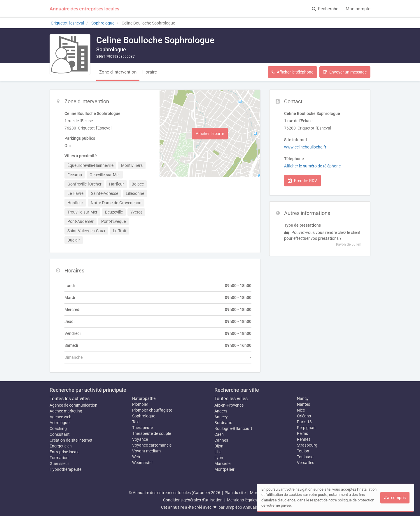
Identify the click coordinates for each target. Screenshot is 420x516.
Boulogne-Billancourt (233, 428)
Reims (302, 433)
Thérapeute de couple (152, 433)
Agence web (61, 417)
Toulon (303, 451)
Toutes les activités (70, 399)
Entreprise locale (64, 452)
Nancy (303, 398)
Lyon (219, 458)
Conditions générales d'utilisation (193, 500)
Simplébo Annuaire (242, 507)
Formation (59, 458)
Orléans (304, 416)
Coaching (58, 428)
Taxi (136, 422)
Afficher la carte (210, 134)
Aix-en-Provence (229, 405)
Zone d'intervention (118, 72)
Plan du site (235, 493)
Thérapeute (142, 428)
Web (136, 457)
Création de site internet (71, 440)
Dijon (219, 446)
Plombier (140, 404)
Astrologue (60, 423)
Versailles (306, 463)
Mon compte (358, 9)
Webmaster (142, 463)
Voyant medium (146, 451)
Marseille (222, 463)
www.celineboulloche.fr (305, 147)
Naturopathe (144, 398)
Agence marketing (66, 411)
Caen (219, 434)
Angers (221, 411)
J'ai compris (395, 498)
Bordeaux (223, 423)
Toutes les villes (231, 399)
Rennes (304, 439)
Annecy (221, 417)
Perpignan (306, 428)
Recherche (325, 9)
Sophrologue (144, 416)
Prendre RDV (302, 181)
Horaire (150, 72)
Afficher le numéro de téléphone (312, 166)
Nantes (303, 404)
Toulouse (305, 457)
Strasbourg (307, 445)
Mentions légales (242, 500)
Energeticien (61, 446)
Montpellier (224, 469)
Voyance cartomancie (152, 445)
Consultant (60, 434)
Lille (218, 452)
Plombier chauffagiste (152, 410)
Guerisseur (59, 463)
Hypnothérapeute (65, 469)
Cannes (221, 440)
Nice (301, 410)
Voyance (140, 439)
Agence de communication (73, 405)
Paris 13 (304, 422)
